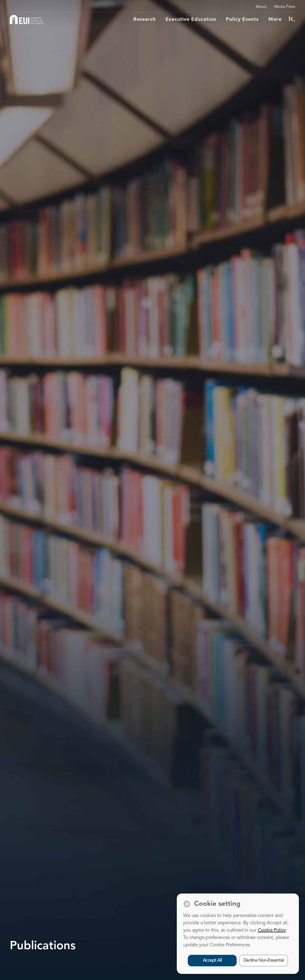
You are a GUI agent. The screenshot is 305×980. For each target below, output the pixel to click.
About (261, 7)
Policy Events (242, 20)
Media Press (285, 7)
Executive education (191, 20)
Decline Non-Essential (264, 960)
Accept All (212, 960)
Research (145, 20)
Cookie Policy (272, 930)
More (275, 20)
